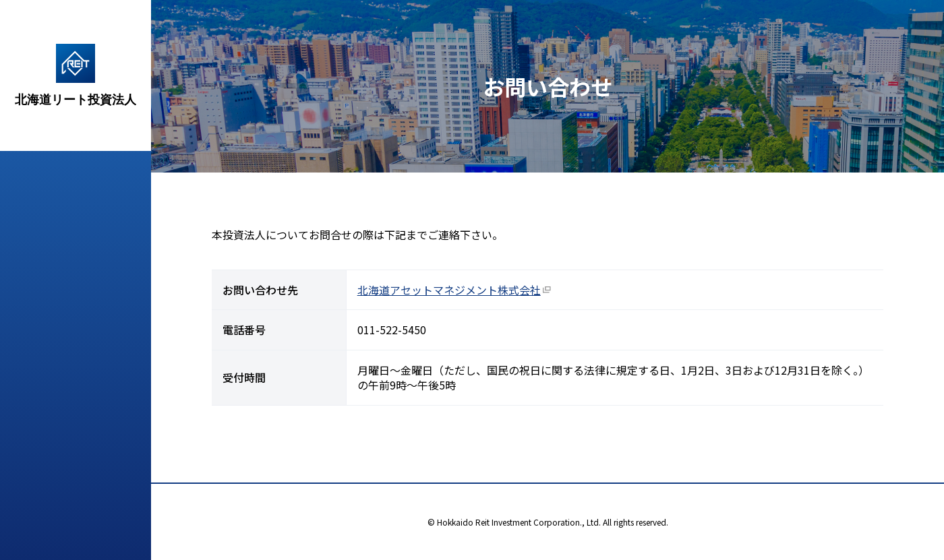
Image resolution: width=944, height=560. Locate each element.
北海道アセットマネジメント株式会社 (449, 290)
